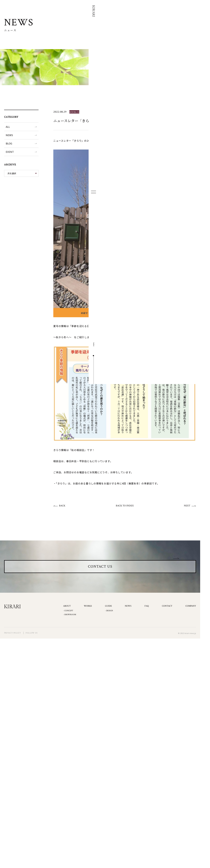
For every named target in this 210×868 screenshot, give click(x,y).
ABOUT (67, 621)
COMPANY (191, 621)
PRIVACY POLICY (12, 648)
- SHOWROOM (70, 630)
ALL (8, 127)
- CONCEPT (68, 626)
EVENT (10, 152)
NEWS (9, 135)
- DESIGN (109, 626)
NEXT (187, 506)
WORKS (88, 621)
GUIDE (108, 621)
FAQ (147, 621)
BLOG (9, 143)
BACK (62, 506)
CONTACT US (100, 574)
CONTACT (167, 621)
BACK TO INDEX (125, 506)
